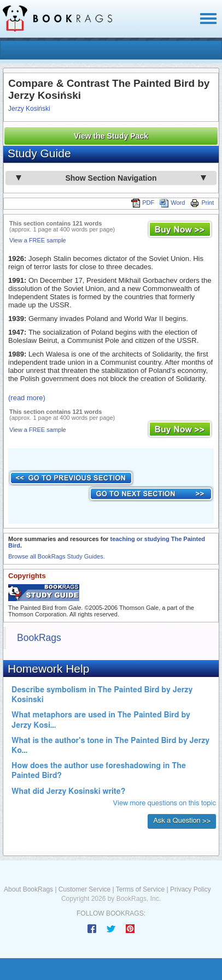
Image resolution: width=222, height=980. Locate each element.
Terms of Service (140, 889)
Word (172, 203)
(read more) (27, 398)
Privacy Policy (191, 889)
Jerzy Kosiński (29, 109)
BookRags (39, 638)
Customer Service (84, 889)
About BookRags (28, 889)
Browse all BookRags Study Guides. (57, 556)
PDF (143, 203)
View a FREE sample (38, 240)
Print (202, 203)
